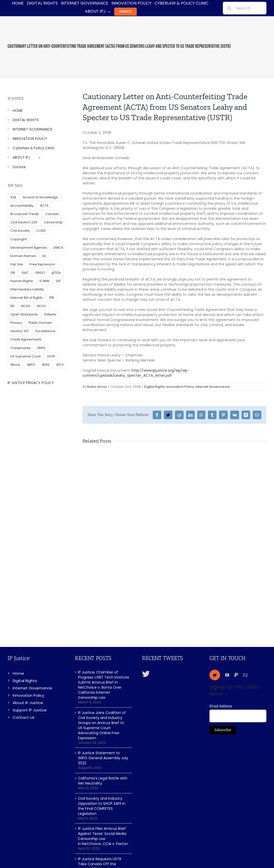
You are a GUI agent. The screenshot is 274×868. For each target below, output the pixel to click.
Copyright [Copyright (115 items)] (18, 239)
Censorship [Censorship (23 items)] (53, 222)
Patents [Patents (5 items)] (50, 314)
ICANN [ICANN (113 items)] (44, 281)
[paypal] (236, 675)
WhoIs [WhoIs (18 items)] (15, 365)
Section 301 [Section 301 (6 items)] (19, 331)
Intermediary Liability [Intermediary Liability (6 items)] (27, 289)
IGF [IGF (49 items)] (58, 281)
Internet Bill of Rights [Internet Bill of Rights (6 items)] (27, 298)
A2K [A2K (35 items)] (13, 197)
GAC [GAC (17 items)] (25, 273)
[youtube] (227, 675)
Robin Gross (97, 387)
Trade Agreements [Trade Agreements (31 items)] (26, 339)
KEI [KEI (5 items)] (12, 306)
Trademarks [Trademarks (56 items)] (20, 348)
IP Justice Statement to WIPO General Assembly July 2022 (103, 758)
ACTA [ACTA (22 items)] (44, 206)
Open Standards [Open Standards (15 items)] (24, 314)
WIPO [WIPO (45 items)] (31, 365)
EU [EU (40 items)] (44, 256)
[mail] (245, 675)
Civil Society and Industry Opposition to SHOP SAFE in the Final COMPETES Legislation (102, 806)
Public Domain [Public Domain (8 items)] (40, 323)
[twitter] (215, 675)
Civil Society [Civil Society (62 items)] (20, 231)
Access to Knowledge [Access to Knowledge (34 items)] (40, 197)
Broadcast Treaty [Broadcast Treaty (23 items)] (25, 214)
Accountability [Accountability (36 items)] (22, 206)
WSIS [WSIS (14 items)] (46, 365)
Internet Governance (213, 387)
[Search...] (245, 8)
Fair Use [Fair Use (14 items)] (17, 264)
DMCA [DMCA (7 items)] (58, 248)
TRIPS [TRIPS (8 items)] (41, 348)
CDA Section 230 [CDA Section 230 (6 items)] (24, 222)
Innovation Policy (180, 387)
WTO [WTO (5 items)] (60, 365)
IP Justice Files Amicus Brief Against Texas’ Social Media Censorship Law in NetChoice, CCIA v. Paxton (103, 836)
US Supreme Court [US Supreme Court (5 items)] (25, 356)
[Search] (229, 8)
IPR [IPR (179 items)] (52, 298)
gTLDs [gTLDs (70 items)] (56, 273)
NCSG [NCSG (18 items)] (26, 306)
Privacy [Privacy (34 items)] (16, 323)
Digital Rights (154, 387)
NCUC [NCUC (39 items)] (42, 306)
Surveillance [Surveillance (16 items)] (45, 331)
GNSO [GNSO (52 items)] (40, 273)
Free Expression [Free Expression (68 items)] (42, 264)
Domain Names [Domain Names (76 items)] (23, 256)
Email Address (221, 706)
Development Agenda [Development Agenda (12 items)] (29, 248)
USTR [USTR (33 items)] (51, 356)
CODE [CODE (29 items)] (41, 231)
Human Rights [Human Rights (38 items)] (22, 281)
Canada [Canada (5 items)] (52, 214)
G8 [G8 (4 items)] (13, 273)
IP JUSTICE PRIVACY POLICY (31, 383)
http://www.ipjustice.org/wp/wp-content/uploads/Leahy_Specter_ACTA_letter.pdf (136, 373)
